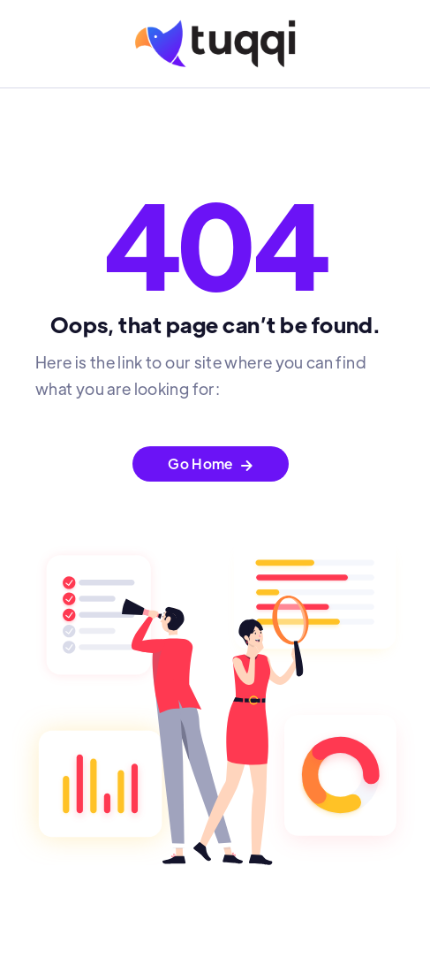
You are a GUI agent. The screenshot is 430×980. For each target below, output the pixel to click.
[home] (215, 44)
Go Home (211, 463)
